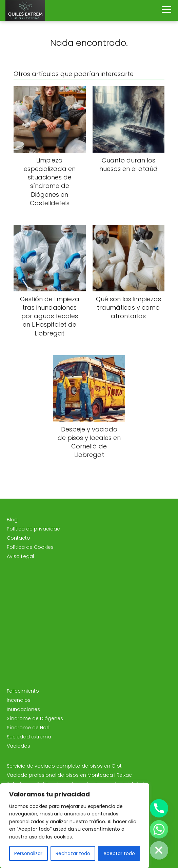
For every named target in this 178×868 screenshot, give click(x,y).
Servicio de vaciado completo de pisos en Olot (64, 766)
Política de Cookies (30, 547)
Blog (12, 520)
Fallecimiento (23, 691)
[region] (75, 826)
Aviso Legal (20, 556)
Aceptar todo (119, 853)
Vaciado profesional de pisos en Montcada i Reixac (69, 775)
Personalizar (28, 853)
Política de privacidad (34, 529)
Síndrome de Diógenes (35, 718)
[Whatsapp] (159, 829)
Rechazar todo (73, 853)
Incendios (19, 700)
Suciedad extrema (29, 737)
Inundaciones (23, 709)
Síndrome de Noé (28, 728)
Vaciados (18, 746)
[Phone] (159, 808)
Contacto (18, 538)
